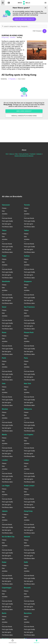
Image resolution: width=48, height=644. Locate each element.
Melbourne (28, 409)
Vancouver (6, 205)
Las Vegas (6, 486)
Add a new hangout (24, 111)
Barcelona (28, 613)
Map (9, 3)
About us (12, 154)
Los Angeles (29, 435)
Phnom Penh (29, 332)
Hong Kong (28, 511)
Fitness (4, 208)
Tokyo (4, 230)
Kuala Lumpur (29, 486)
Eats (3, 211)
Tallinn (26, 230)
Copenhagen (7, 588)
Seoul (4, 307)
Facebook (33, 154)
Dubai (4, 562)
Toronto (27, 205)
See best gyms (6, 224)
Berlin (4, 613)
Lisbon (27, 460)
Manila (4, 435)
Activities (13, 37)
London (5, 460)
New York (27, 384)
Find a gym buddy (7, 221)
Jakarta (5, 511)
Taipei (4, 256)
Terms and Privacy (24, 154)
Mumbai (5, 409)
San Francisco (29, 307)
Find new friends (7, 218)
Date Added (22, 79)
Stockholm (6, 281)
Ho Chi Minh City (8, 537)
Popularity (12, 79)
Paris (26, 358)
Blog (16, 154)
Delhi (26, 562)
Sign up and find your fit (24, 19)
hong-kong (5, 37)
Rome (4, 332)
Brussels (27, 588)
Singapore (28, 281)
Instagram (39, 154)
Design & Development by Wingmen (24, 156)
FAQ (7, 154)
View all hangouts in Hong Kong (24, 116)
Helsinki (27, 537)
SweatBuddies (13, 641)
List (3, 3)
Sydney (27, 256)
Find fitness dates (7, 227)
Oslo (4, 384)
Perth (4, 358)
